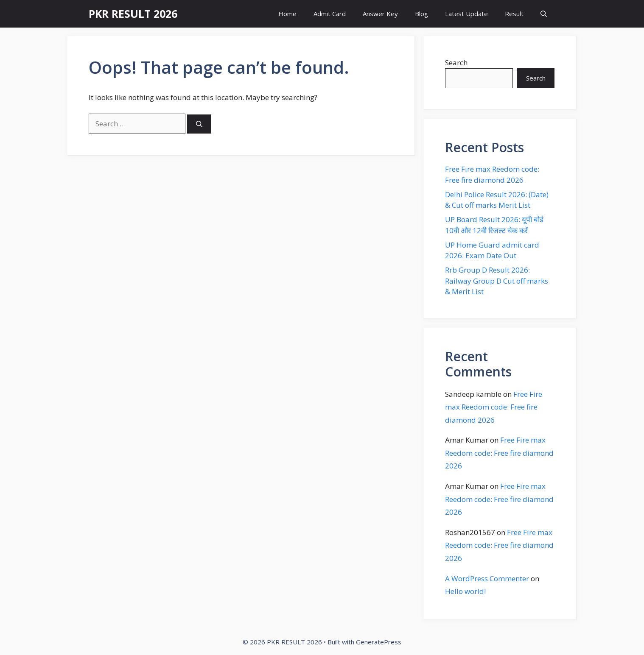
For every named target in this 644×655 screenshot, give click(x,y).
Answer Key (380, 14)
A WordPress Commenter (487, 578)
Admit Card (330, 14)
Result (514, 14)
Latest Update (466, 14)
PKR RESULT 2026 (133, 14)
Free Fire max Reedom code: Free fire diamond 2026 (494, 407)
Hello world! (465, 591)
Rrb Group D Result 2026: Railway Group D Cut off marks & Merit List (497, 281)
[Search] (199, 124)
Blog (421, 14)
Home (287, 14)
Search (456, 63)
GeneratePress (379, 642)
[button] (544, 14)
